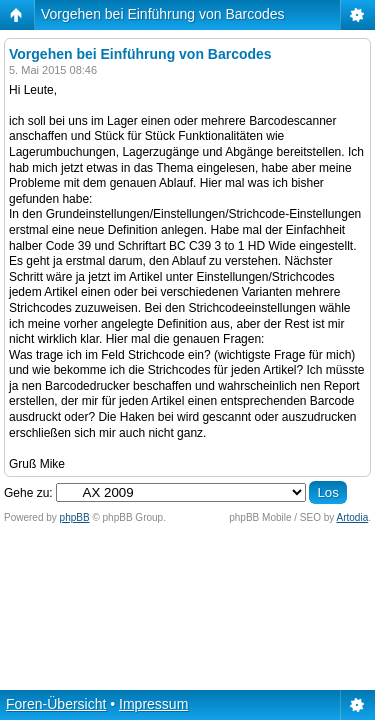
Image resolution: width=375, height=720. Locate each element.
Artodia (353, 517)
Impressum (153, 704)
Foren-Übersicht (56, 704)
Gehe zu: (28, 493)
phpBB (75, 517)
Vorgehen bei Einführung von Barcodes (163, 14)
